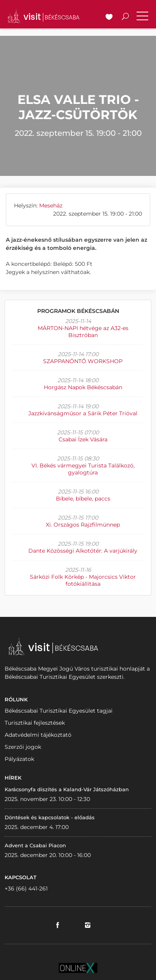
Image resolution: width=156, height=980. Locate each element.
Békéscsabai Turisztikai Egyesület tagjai (59, 711)
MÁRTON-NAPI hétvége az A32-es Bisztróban (83, 332)
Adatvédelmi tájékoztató (38, 735)
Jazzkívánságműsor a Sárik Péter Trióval (83, 413)
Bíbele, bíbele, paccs (83, 499)
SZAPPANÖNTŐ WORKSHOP (83, 361)
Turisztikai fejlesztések (35, 723)
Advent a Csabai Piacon (35, 845)
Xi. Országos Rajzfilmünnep (83, 525)
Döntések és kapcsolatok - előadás (50, 817)
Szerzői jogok (23, 747)
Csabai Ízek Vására (83, 439)
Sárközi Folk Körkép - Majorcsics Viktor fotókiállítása (83, 580)
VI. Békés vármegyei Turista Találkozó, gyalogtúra (83, 469)
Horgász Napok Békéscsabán (83, 387)
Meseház (51, 205)
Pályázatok (19, 759)
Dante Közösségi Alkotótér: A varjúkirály (83, 551)
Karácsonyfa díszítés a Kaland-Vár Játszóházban (67, 789)
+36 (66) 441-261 (26, 889)
